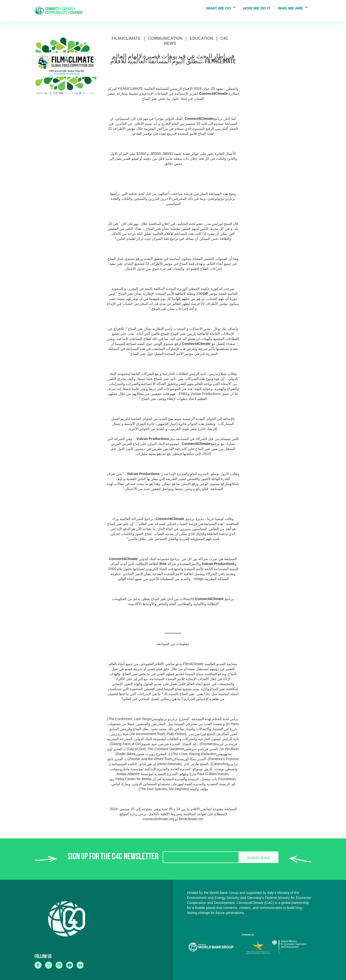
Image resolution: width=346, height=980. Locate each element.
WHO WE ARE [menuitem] (291, 9)
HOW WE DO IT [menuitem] (257, 8)
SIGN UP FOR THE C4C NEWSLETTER (113, 858)
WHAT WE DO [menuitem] (219, 9)
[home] (60, 11)
